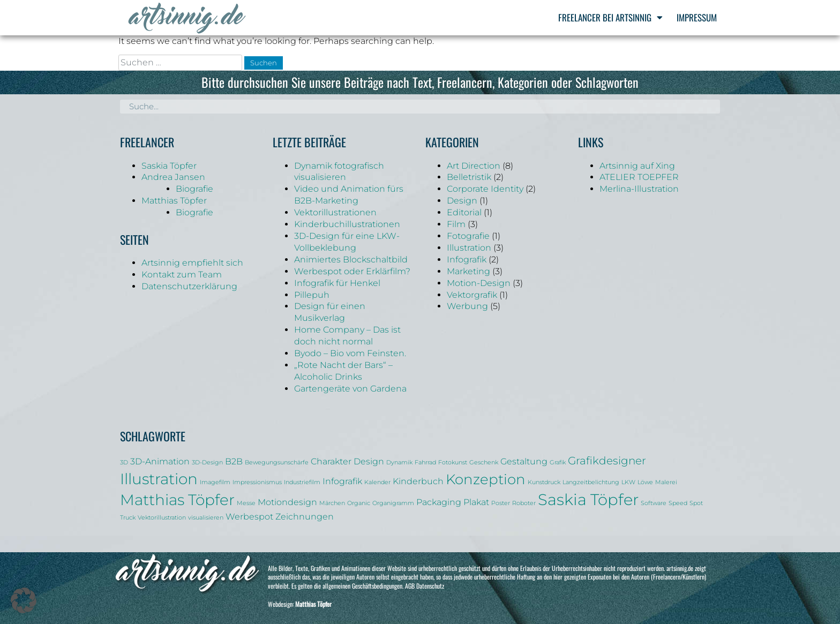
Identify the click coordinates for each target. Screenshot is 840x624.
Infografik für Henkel (337, 283)
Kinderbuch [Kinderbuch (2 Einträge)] (418, 481)
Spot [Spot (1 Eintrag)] (696, 503)
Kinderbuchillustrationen (347, 224)
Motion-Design (479, 283)
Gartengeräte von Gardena (350, 389)
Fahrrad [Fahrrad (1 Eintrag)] (425, 463)
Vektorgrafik (472, 295)
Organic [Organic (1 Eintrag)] (359, 503)
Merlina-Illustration (639, 189)
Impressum (697, 17)
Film (456, 224)
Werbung (467, 306)
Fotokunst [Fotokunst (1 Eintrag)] (453, 463)
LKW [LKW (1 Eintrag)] (628, 482)
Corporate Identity (485, 189)
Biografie (194, 189)
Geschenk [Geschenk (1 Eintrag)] (484, 463)
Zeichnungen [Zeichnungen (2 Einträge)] (305, 516)
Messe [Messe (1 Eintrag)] (246, 503)
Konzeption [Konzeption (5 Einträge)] (486, 479)
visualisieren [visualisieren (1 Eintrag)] (206, 518)
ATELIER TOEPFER (639, 177)
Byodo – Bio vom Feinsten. (350, 353)
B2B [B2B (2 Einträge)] (234, 461)
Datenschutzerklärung (189, 286)
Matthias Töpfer (174, 201)
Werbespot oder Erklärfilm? (352, 271)
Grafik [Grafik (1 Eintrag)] (558, 463)
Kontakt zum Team (182, 275)
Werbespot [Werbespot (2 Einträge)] (249, 516)
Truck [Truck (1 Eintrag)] (128, 518)
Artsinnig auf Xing (637, 166)
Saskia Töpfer (169, 166)
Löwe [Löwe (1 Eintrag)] (645, 482)
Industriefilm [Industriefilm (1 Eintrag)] (302, 482)
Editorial (464, 212)
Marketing (468, 271)
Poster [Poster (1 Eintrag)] (501, 503)
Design (462, 201)
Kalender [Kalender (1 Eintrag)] (377, 482)
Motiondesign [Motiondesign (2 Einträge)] (287, 502)
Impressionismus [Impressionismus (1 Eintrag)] (257, 482)
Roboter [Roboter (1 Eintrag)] (524, 503)
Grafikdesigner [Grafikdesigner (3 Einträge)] (607, 461)
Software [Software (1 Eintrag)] (654, 503)
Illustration (469, 248)
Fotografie (468, 236)
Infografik (467, 260)
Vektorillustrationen (335, 212)
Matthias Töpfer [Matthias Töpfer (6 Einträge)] (177, 500)
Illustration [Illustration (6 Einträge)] (159, 479)
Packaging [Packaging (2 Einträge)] (439, 502)
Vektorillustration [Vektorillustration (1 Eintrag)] (162, 518)
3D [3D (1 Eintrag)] (124, 463)
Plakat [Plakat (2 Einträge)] (476, 502)
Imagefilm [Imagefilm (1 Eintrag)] (215, 482)
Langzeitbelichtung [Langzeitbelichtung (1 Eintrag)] (591, 482)
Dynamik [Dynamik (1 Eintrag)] (399, 463)
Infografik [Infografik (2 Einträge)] (342, 481)
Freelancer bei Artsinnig (610, 17)
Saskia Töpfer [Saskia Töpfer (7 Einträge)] (588, 499)
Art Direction (474, 166)
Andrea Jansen (173, 177)
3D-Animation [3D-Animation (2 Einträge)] (160, 461)
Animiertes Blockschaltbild (351, 260)
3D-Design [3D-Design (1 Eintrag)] (207, 463)
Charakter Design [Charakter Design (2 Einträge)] (347, 461)
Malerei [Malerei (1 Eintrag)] (666, 482)
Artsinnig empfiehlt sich (192, 263)
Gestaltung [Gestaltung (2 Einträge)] (524, 461)
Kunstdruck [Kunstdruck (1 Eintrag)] (544, 482)
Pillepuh (312, 295)
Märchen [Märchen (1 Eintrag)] (332, 503)
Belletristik (469, 177)
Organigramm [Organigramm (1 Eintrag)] (393, 503)
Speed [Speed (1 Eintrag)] (678, 503)
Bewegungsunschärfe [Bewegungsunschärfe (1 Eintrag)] (277, 463)
